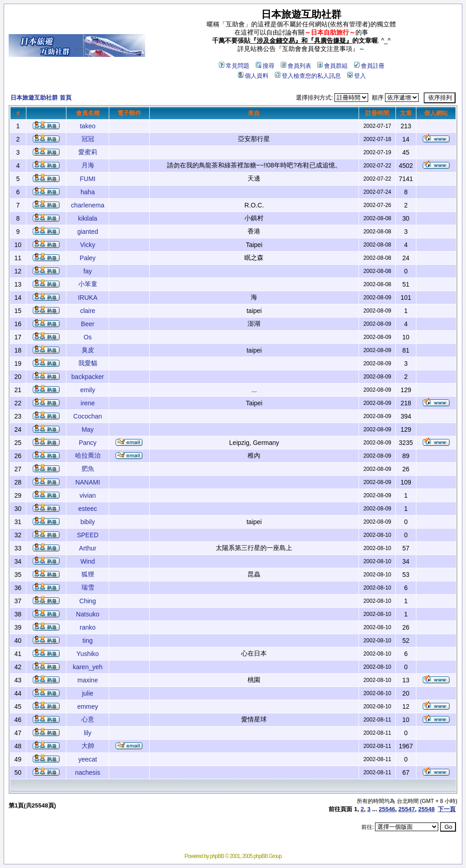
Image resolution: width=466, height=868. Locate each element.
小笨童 (88, 284)
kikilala (88, 218)
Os (88, 337)
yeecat (88, 759)
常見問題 (234, 66)
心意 (88, 719)
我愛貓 (88, 363)
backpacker (88, 377)
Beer (88, 324)
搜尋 (265, 66)
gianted (88, 232)
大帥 (88, 746)
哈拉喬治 (88, 455)
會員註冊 (369, 66)
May (87, 429)
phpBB (217, 856)
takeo (87, 126)
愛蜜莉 (88, 152)
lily (87, 733)
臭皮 (88, 350)
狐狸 (88, 574)
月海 (88, 165)
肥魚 (88, 469)
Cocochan (88, 416)
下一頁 (447, 809)
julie (88, 693)
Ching (88, 601)
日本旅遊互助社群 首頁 (41, 98)
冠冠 (88, 139)
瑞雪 (88, 587)
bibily (88, 522)
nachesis (88, 772)
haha (88, 192)
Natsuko (88, 614)
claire (88, 311)
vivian (88, 495)
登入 (357, 76)
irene (88, 403)
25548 (426, 809)
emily (88, 390)
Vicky (88, 245)
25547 (407, 809)
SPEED (88, 535)
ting (88, 641)
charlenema (88, 205)
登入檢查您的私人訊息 (308, 76)
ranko (88, 627)
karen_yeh (88, 667)
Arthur (88, 548)
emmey (88, 707)
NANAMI (87, 482)
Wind (88, 561)
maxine (88, 680)
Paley (88, 258)
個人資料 (253, 76)
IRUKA (88, 298)
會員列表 (296, 66)
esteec (88, 509)
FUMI (88, 179)
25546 (387, 809)
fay (88, 271)
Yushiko (88, 654)
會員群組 (332, 66)
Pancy (88, 443)
